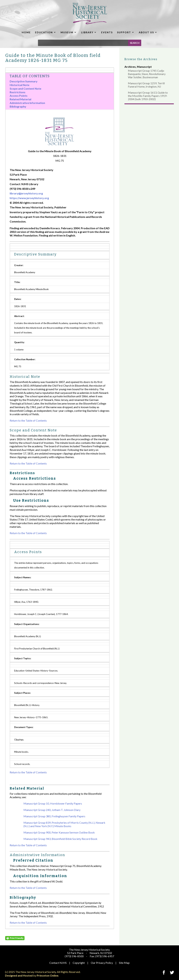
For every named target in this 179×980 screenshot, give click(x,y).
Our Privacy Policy (102, 963)
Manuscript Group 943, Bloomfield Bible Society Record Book (60, 839)
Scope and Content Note (25, 89)
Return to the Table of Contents (28, 420)
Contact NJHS (58, 963)
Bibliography (18, 106)
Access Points (19, 96)
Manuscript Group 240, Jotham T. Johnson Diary (52, 810)
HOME (26, 32)
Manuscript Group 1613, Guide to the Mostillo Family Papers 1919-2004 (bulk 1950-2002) (148, 96)
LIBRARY (87, 32)
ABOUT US (146, 32)
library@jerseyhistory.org (26, 193)
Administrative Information (27, 103)
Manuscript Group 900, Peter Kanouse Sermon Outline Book (59, 832)
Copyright (79, 963)
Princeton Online (48, 975)
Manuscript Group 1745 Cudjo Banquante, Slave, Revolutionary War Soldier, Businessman (147, 74)
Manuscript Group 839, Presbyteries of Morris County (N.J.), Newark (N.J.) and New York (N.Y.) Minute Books (64, 824)
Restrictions (18, 92)
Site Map (124, 963)
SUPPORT (124, 32)
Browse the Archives (141, 59)
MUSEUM (67, 32)
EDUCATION (44, 32)
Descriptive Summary (24, 81)
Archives (130, 67)
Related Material (20, 99)
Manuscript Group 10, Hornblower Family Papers (53, 803)
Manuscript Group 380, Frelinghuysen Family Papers (54, 816)
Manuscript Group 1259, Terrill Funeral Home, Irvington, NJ (146, 85)
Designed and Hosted (19, 975)
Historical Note (20, 85)
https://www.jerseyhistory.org (29, 198)
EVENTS (107, 32)
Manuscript (144, 67)
